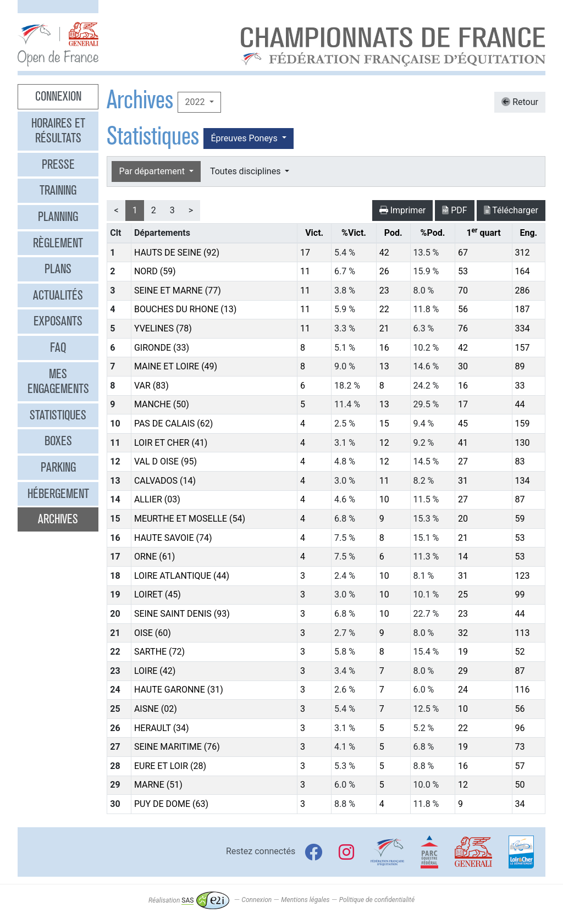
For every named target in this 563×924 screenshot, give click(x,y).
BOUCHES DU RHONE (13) (185, 309)
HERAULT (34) (162, 728)
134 (523, 481)
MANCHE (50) (162, 404)
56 (463, 309)
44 (520, 404)
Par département (153, 171)
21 (384, 328)
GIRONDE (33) (162, 348)
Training (58, 190)
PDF (454, 210)
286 (523, 291)
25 (463, 594)
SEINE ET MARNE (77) (178, 291)
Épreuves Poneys (245, 138)
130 (523, 443)
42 (384, 253)
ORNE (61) (154, 557)
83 (520, 461)
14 (463, 557)
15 (384, 424)
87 (520, 499)
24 (463, 690)
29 (463, 671)
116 (523, 690)
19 (463, 652)
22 (384, 309)
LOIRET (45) (158, 594)
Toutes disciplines (246, 171)
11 (305, 271)
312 (523, 253)
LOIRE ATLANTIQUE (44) (182, 576)
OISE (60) (153, 633)
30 (463, 366)
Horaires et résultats (58, 131)
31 (463, 481)
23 (384, 291)
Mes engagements (58, 381)
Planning (58, 217)
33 (520, 386)
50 (520, 785)
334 (523, 328)
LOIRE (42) (155, 671)
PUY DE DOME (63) (171, 804)
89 (520, 366)
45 (463, 424)
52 (520, 652)
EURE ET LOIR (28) (170, 766)
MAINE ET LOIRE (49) (176, 366)
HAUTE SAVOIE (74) (173, 538)
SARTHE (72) (159, 652)
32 (463, 633)
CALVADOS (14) (165, 481)
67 (463, 253)
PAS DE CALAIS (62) (173, 424)
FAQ (58, 347)
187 (523, 309)
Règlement (58, 243)
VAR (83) (151, 386)
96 (520, 728)
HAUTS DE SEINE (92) (177, 253)
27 (463, 461)
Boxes (58, 441)
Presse (58, 164)
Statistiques (58, 415)
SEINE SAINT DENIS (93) (182, 614)
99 (520, 594)
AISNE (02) (156, 709)
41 (463, 443)
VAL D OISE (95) (165, 461)
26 (384, 271)
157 (523, 348)
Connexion (58, 96)
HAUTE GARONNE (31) (179, 690)
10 (384, 499)
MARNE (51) (158, 785)
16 (384, 348)
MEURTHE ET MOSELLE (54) (190, 519)
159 (523, 424)
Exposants (58, 321)
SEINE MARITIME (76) (177, 747)
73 (520, 747)
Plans (58, 269)
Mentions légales (305, 900)
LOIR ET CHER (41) (171, 443)
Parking (58, 467)
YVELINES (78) (163, 328)
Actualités (58, 295)
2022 (196, 102)
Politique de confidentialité (377, 900)
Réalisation (189, 900)
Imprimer (403, 210)
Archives (58, 519)
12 (384, 443)
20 (463, 519)
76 (463, 328)
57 (520, 766)
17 (305, 253)
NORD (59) (155, 271)
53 (463, 271)
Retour (520, 102)
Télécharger (511, 210)
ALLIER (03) (157, 499)
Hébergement (58, 494)
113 (523, 633)
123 (523, 576)
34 (520, 804)
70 (463, 291)
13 (384, 366)
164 (523, 271)
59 (520, 519)
